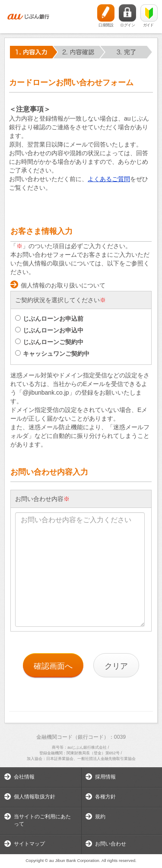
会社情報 (24, 777)
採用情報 (105, 777)
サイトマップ (29, 844)
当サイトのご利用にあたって (42, 820)
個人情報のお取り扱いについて (63, 285)
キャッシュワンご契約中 (52, 354)
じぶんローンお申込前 (49, 319)
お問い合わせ (111, 844)
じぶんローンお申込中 (49, 330)
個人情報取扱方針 (35, 797)
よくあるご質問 (109, 179)
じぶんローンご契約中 (49, 342)
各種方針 (105, 797)
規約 (100, 817)
